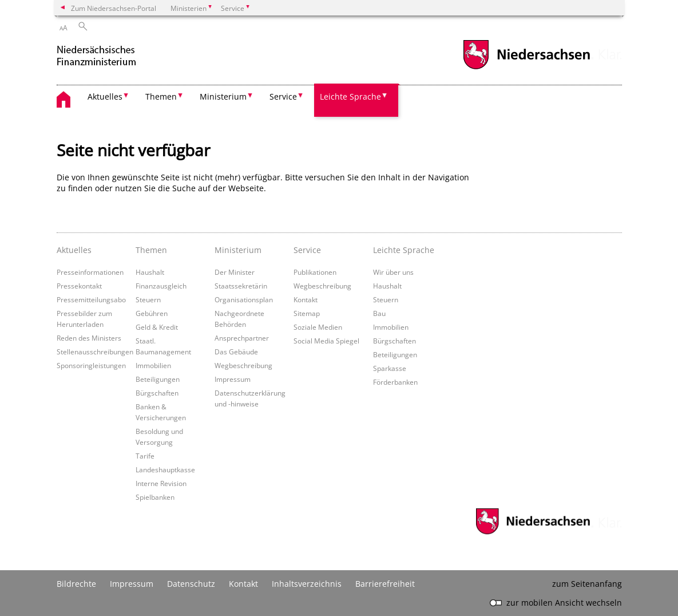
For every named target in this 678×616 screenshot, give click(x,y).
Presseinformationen (90, 272)
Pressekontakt (79, 286)
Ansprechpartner (242, 338)
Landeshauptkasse (165, 469)
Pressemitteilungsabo (91, 299)
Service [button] (283, 96)
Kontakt (306, 299)
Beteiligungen (158, 379)
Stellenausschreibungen (95, 352)
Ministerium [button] (223, 96)
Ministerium (238, 250)
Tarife (145, 456)
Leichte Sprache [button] (350, 96)
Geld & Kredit (157, 327)
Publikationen (315, 272)
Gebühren (152, 313)
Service (307, 250)
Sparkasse (390, 368)
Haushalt (150, 272)
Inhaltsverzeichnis (307, 584)
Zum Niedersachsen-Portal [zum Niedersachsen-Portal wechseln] (114, 8)
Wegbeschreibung (243, 365)
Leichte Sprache (404, 250)
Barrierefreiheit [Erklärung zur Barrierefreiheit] (385, 584)
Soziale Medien (318, 327)
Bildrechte (76, 584)
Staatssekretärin (241, 286)
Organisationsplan (244, 299)
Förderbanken (395, 382)
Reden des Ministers (89, 338)
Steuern (148, 299)
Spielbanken (155, 497)
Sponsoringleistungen (91, 365)
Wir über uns (393, 272)
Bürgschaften (157, 393)
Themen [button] (161, 96)
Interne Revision (161, 483)
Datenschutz (191, 584)
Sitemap (307, 313)
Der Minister (235, 272)
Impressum (233, 379)
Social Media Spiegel (326, 341)
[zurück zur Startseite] (108, 56)
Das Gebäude (236, 352)
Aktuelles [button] (105, 96)
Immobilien (153, 365)
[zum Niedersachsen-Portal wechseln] (526, 68)
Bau (379, 313)
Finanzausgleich (161, 286)
